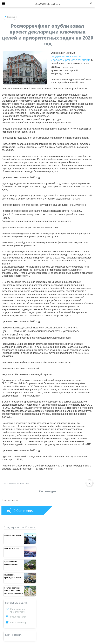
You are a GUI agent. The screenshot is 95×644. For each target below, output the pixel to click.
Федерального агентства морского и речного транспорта (71, 58)
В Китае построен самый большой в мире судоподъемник (14, 591)
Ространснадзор (18, 623)
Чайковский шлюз (13, 535)
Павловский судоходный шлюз (13, 576)
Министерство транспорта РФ (18, 610)
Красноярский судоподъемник (11, 563)
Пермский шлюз (12, 549)
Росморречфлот (18, 617)
